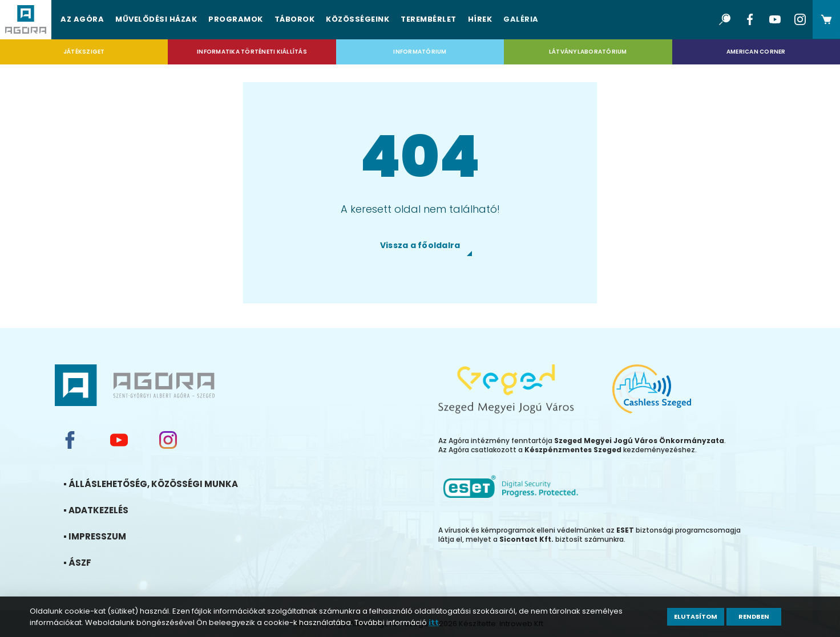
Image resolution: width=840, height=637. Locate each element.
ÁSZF (94, 563)
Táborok (295, 19)
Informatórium (420, 52)
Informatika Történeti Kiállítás (252, 52)
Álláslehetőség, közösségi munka (167, 484)
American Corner (756, 52)
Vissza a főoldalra (420, 245)
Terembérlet (429, 19)
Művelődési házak (156, 19)
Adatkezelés (112, 510)
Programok (236, 19)
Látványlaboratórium (588, 52)
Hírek (480, 19)
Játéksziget (84, 52)
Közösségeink (358, 19)
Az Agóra (82, 19)
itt (434, 622)
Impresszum (111, 536)
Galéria (521, 19)
